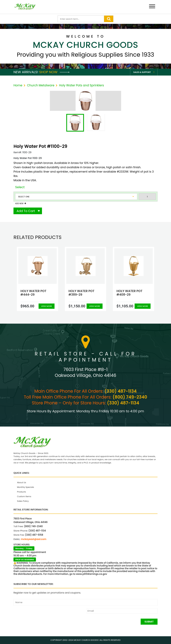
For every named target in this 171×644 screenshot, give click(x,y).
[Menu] (152, 7)
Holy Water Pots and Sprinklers (81, 85)
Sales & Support (142, 72)
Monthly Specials (25, 487)
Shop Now (54, 72)
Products (21, 492)
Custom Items (24, 496)
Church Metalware (41, 85)
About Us (22, 482)
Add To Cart (26, 211)
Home (18, 85)
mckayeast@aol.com (34, 539)
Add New (19, 204)
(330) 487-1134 (121, 391)
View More (47, 306)
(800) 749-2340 (130, 397)
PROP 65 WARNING (25, 560)
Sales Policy (23, 501)
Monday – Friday (24, 548)
